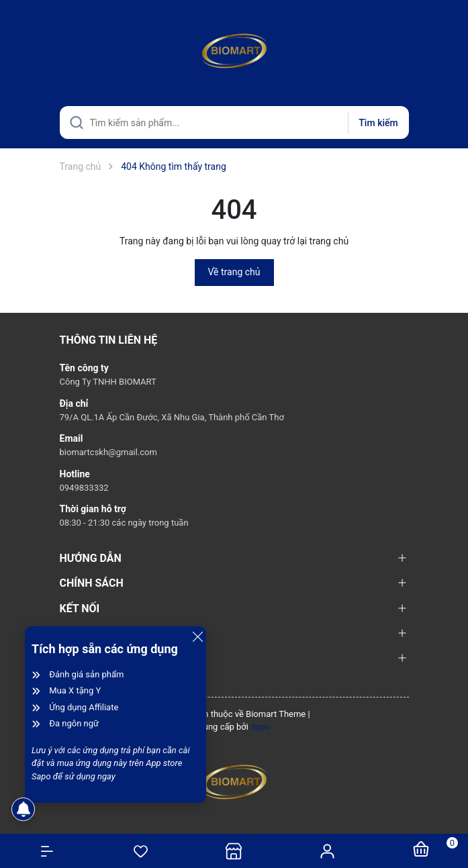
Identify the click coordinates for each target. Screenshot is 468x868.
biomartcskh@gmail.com (108, 452)
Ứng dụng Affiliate (84, 707)
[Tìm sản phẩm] (234, 123)
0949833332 (84, 488)
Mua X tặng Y (75, 690)
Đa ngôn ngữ (74, 723)
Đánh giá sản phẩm (86, 674)
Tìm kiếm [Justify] (378, 123)
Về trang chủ (234, 272)
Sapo (261, 727)
